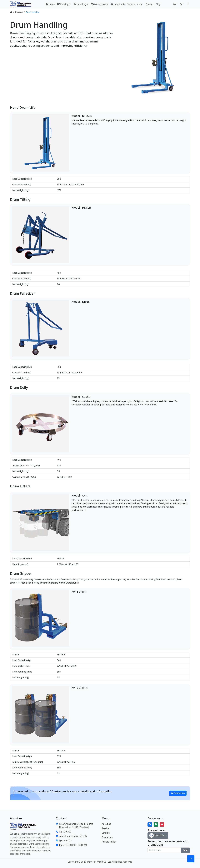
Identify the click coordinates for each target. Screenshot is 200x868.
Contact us (178, 793)
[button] (176, 4)
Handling (19, 12)
